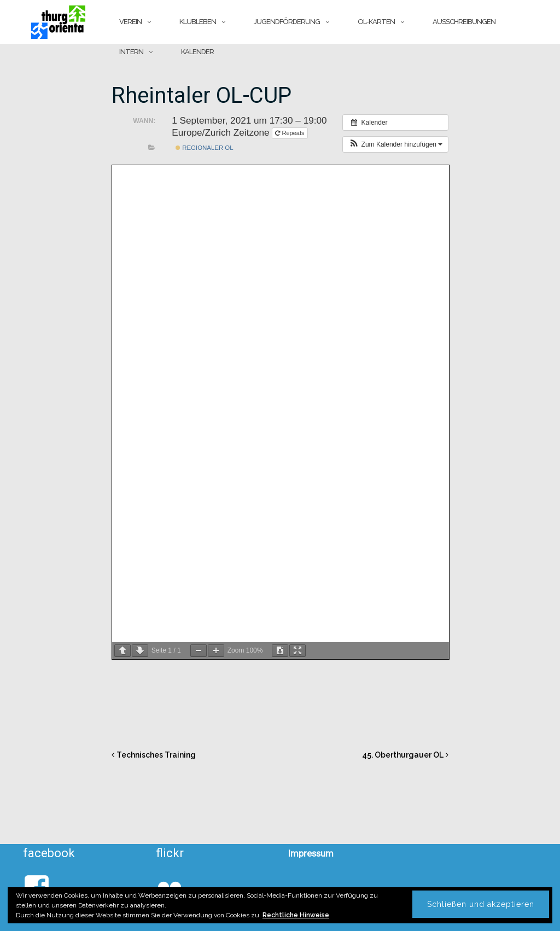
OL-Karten (376, 22)
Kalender (197, 52)
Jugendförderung (287, 22)
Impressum (311, 853)
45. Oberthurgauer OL (403, 755)
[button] (395, 144)
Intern (131, 52)
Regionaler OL (205, 148)
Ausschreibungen (464, 22)
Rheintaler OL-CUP (202, 95)
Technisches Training (156, 755)
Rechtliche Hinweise (296, 915)
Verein (130, 22)
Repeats (290, 133)
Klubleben (198, 22)
